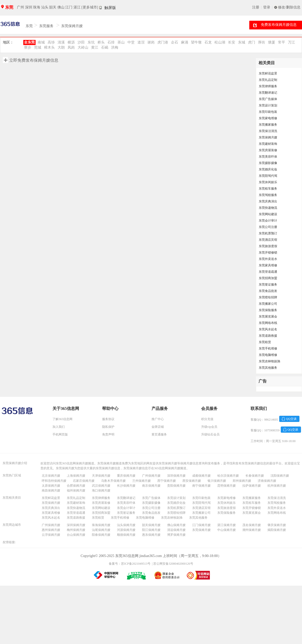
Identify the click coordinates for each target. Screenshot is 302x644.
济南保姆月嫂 (267, 481)
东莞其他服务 (268, 368)
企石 (175, 42)
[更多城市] (90, 7)
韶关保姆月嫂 (151, 525)
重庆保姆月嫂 (126, 476)
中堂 (131, 42)
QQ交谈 (291, 419)
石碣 (105, 47)
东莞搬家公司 (268, 304)
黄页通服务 (159, 434)
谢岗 (151, 42)
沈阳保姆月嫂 (280, 476)
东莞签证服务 (268, 285)
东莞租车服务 (268, 189)
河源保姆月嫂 (126, 530)
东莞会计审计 (268, 221)
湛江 (77, 7)
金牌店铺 (158, 427)
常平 (282, 42)
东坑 (91, 42)
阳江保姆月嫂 (151, 530)
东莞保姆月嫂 (72, 26)
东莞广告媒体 (268, 99)
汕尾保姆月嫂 (101, 530)
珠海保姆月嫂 (101, 525)
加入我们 (59, 427)
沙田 (81, 42)
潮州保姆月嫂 (252, 530)
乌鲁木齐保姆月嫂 (113, 481)
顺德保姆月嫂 (126, 535)
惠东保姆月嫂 (151, 535)
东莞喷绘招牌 (268, 297)
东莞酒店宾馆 (268, 240)
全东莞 (29, 42)
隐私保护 (108, 427)
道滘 (141, 42)
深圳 (29, 7)
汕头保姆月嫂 (126, 525)
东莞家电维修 (268, 118)
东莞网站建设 (268, 214)
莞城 (38, 47)
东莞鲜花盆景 (268, 73)
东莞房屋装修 (268, 150)
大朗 (61, 47)
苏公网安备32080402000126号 (173, 564)
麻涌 (185, 42)
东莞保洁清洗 (268, 131)
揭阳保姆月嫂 (277, 530)
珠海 (37, 7)
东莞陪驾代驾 (268, 176)
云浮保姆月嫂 (51, 535)
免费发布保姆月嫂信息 (279, 25)
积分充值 (207, 419)
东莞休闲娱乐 (268, 182)
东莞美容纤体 (268, 157)
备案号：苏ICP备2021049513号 (130, 564)
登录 (267, 7)
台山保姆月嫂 (76, 535)
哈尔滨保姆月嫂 (228, 476)
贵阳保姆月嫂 (176, 486)
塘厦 (272, 42)
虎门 (252, 42)
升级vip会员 (209, 427)
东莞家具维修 (268, 265)
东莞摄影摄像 (268, 163)
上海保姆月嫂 (76, 476)
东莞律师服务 (268, 86)
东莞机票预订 (268, 233)
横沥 (71, 42)
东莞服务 (46, 26)
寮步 (28, 47)
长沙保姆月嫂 (126, 486)
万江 (292, 42)
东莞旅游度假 (268, 246)
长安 (232, 42)
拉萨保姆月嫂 (252, 486)
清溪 (61, 42)
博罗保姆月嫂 (176, 535)
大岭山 (83, 47)
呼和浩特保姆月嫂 (54, 481)
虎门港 (163, 42)
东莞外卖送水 (268, 259)
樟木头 (49, 47)
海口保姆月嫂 (101, 490)
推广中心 (158, 419)
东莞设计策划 (268, 105)
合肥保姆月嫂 (76, 486)
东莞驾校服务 (268, 195)
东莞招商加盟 (268, 278)
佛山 (61, 7)
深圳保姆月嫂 (176, 476)
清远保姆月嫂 (176, 530)
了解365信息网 (62, 419)
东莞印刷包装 (268, 112)
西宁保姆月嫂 (167, 481)
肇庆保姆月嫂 (277, 525)
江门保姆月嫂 (201, 525)
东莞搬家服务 (268, 125)
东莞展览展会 (268, 316)
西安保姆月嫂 (192, 481)
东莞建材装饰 (268, 144)
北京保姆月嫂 (51, 476)
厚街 (262, 42)
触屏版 (110, 8)
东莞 (9, 7)
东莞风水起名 (268, 329)
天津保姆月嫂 (101, 476)
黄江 (95, 47)
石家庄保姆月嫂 (84, 481)
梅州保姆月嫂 (76, 530)
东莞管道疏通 (268, 272)
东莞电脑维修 (268, 355)
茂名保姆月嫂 (252, 525)
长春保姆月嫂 (255, 476)
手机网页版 (60, 434)
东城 (242, 42)
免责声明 (108, 434)
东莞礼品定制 (268, 80)
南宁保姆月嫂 (201, 486)
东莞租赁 (265, 342)
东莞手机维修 (268, 348)
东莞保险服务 (268, 310)
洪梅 (115, 47)
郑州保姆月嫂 (242, 481)
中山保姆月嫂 (227, 530)
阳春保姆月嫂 (101, 535)
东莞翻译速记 (268, 93)
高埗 (51, 42)
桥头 (101, 42)
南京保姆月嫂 (151, 486)
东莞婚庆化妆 (268, 169)
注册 (256, 7)
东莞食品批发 (268, 291)
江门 (69, 7)
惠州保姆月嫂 (51, 530)
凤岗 (71, 47)
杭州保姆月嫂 (277, 486)
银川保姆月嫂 (217, 481)
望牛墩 (196, 42)
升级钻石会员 (210, 434)
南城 (41, 42)
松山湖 (220, 42)
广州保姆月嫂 (151, 476)
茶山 (121, 42)
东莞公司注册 (268, 227)
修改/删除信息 (289, 7)
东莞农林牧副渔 (269, 361)
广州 (20, 7)
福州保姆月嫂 (76, 490)
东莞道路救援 (268, 336)
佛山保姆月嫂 (176, 525)
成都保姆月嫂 (201, 476)
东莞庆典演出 (268, 201)
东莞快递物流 (268, 208)
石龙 (208, 42)
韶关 (53, 7)
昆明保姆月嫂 (227, 486)
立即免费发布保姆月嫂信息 (34, 60)
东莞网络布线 (268, 323)
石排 (111, 42)
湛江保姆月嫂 (227, 525)
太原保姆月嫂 (51, 486)
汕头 (45, 7)
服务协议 (108, 419)
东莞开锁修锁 (268, 253)
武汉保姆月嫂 (101, 486)
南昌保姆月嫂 (51, 490)
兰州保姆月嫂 (142, 481)
